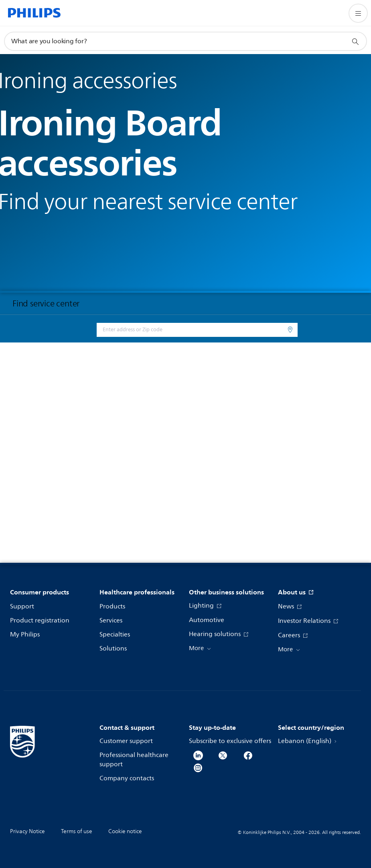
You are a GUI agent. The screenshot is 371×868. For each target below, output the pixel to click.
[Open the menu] (358, 13)
